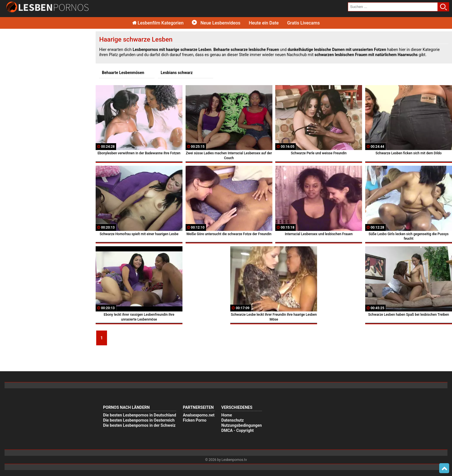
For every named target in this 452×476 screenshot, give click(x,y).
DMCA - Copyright (238, 430)
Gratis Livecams (304, 23)
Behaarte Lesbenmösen (123, 73)
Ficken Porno (195, 420)
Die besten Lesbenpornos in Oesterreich (139, 420)
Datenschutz (233, 420)
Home (227, 415)
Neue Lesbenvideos (216, 23)
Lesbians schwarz (177, 73)
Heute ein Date (264, 23)
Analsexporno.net (199, 415)
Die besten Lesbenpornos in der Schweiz (139, 425)
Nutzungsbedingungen (242, 425)
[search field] (393, 7)
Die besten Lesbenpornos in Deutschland (140, 415)
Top (444, 468)
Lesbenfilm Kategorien (158, 23)
